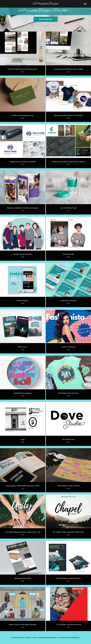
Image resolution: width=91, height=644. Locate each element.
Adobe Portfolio (25, 637)
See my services (46, 19)
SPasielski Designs (46, 4)
